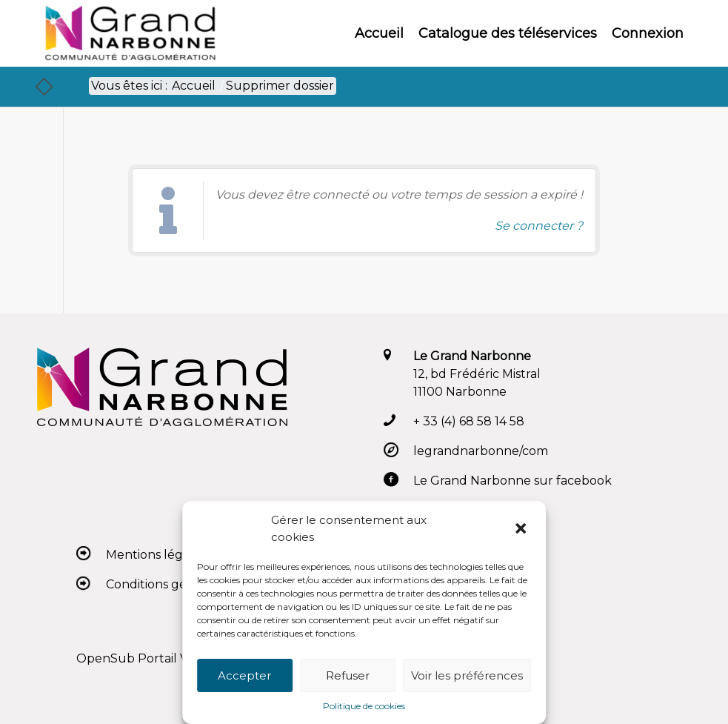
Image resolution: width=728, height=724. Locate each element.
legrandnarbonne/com (481, 451)
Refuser (348, 675)
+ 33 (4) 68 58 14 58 (469, 421)
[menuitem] (379, 33)
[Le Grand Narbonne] (130, 33)
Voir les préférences (467, 675)
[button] (522, 529)
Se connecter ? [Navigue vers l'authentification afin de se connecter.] (539, 226)
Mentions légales (156, 555)
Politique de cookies (364, 706)
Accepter (244, 675)
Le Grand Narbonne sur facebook (512, 481)
